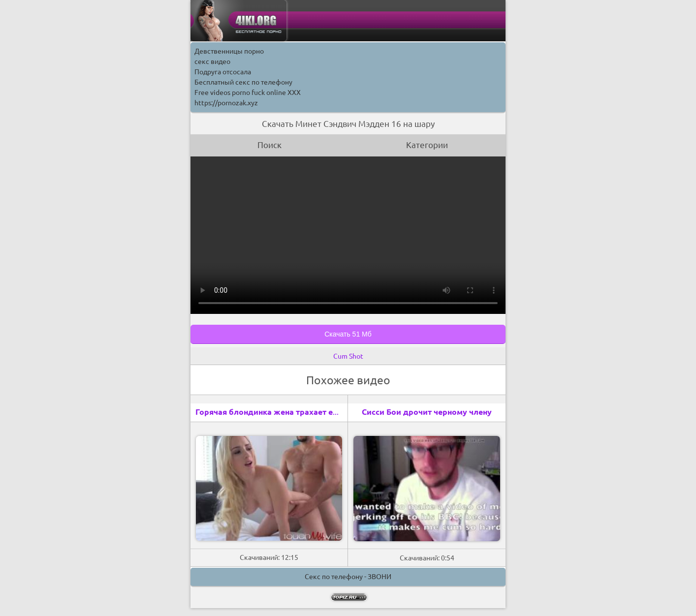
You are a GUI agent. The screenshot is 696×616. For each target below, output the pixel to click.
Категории (427, 145)
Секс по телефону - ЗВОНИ (348, 577)
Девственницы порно (229, 51)
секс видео (212, 62)
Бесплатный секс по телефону (243, 82)
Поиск (269, 145)
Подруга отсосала (223, 72)
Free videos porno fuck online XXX (248, 92)
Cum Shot (348, 356)
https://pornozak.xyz (226, 103)
